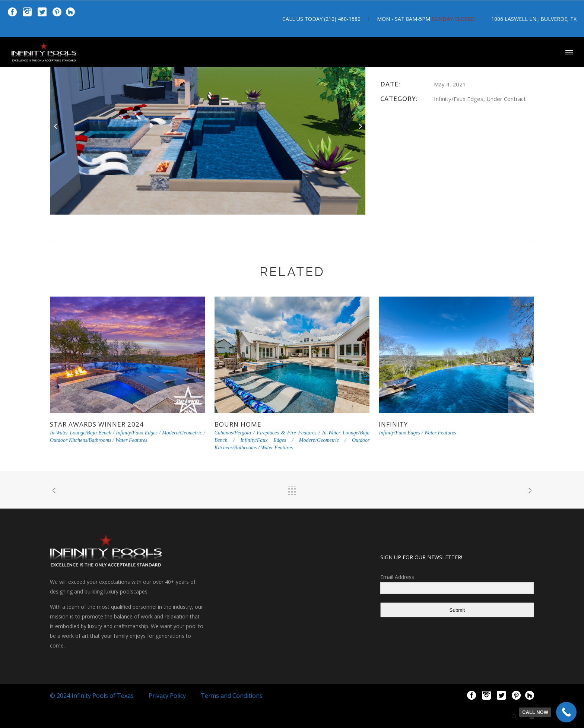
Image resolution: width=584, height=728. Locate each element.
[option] (208, 126)
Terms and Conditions (232, 696)
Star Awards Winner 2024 (97, 424)
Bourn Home (238, 424)
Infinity (393, 424)
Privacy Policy (167, 696)
